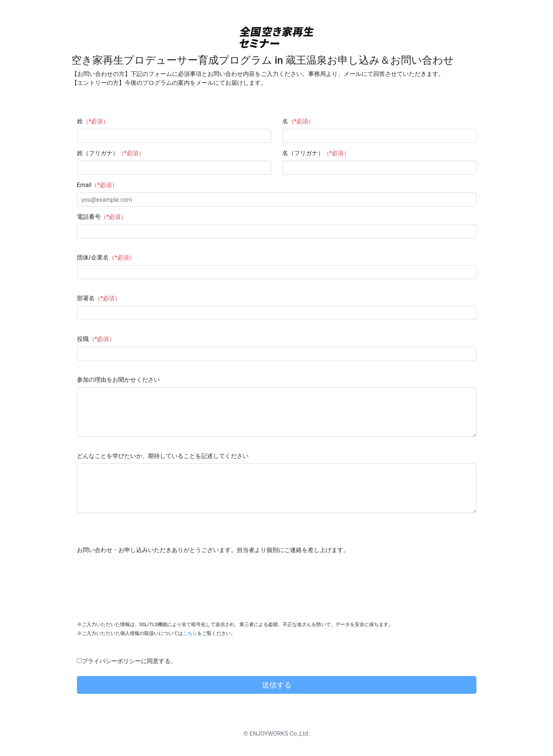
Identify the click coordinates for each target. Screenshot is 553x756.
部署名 (99, 298)
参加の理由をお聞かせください (118, 380)
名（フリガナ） (316, 153)
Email (97, 185)
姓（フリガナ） (111, 153)
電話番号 (102, 217)
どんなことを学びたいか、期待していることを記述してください (163, 456)
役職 (96, 339)
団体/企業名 (106, 257)
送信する (277, 685)
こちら (190, 633)
